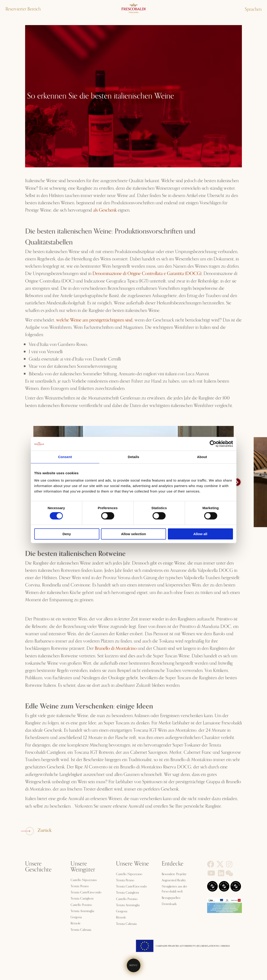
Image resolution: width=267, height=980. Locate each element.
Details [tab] (134, 457)
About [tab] (202, 457)
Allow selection (133, 534)
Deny (67, 534)
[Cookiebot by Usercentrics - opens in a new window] (213, 444)
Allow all (200, 534)
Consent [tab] (65, 457)
